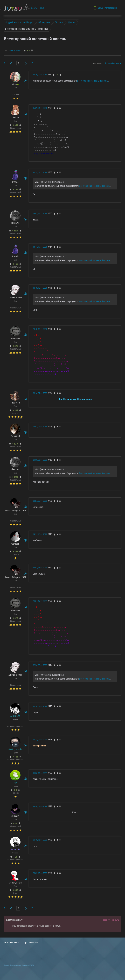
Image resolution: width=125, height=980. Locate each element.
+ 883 (15, 410)
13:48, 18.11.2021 (40, 288)
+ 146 (15, 757)
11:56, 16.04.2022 (40, 773)
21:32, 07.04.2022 (40, 740)
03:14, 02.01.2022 (40, 393)
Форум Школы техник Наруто (16, 965)
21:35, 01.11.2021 (40, 173)
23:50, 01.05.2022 (40, 806)
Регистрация (111, 8)
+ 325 (15, 346)
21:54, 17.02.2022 (40, 601)
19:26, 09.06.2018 (40, 75)
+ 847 (15, 890)
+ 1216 (15, 444)
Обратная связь (30, 942)
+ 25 (15, 857)
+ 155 (15, 189)
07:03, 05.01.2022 (40, 427)
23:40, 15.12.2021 (40, 329)
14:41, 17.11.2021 (40, 247)
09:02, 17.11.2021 (40, 214)
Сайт (42, 8)
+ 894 (15, 551)
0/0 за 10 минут (14, 50)
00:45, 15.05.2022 (40, 840)
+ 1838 (15, 231)
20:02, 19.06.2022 (40, 873)
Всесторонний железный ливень (93, 81)
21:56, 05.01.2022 (40, 460)
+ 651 (15, 125)
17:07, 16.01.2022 (40, 568)
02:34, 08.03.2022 (40, 665)
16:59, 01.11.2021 (40, 108)
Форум (34, 8)
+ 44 (15, 823)
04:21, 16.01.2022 (40, 534)
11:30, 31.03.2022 (40, 706)
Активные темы (11, 942)
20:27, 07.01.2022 (40, 501)
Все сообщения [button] (113, 63)
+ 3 (15, 790)
